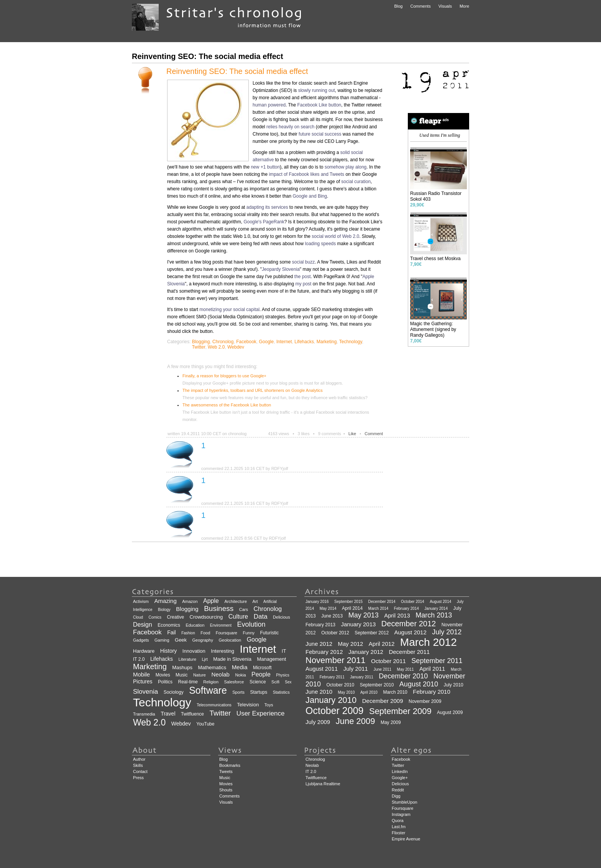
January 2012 (366, 652)
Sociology (174, 692)
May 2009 (391, 722)
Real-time (188, 682)
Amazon (190, 601)
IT (284, 651)
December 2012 (409, 624)
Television (248, 705)
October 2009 (335, 711)
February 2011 (332, 677)
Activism (141, 601)
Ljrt (204, 659)
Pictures (143, 681)
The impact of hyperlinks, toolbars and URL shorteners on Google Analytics (253, 390)
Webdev (236, 347)
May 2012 (351, 644)
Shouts (226, 790)
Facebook (246, 342)
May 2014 (328, 608)
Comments (420, 6)
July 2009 (318, 722)
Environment (221, 625)
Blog (398, 6)
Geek (181, 640)
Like (352, 434)
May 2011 (406, 669)
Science (258, 682)
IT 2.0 (139, 659)
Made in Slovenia (232, 659)
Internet (284, 342)
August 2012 (411, 632)
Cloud (138, 617)
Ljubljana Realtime (323, 784)
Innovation (194, 651)
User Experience (261, 713)
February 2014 (406, 608)
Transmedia (144, 714)
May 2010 (346, 692)
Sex (288, 682)
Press (138, 778)
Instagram (401, 814)
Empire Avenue (406, 839)
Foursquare (227, 633)
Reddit (398, 790)
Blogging (201, 342)
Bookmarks (230, 765)
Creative (175, 617)
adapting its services (267, 207)
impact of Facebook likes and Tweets (307, 174)
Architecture (236, 601)
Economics (169, 625)
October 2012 (335, 633)
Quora (398, 821)
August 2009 (450, 712)
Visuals (445, 6)
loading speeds (321, 244)
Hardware (144, 651)
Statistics (281, 692)
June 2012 (319, 644)
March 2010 (395, 692)
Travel (168, 714)
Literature (187, 659)
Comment (374, 434)
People (261, 674)
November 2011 (336, 660)
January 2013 (359, 624)
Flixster (398, 833)
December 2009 (383, 701)
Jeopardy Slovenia (281, 269)
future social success (320, 134)
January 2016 (317, 602)
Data (261, 617)
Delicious (282, 617)
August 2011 (322, 669)
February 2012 (324, 652)
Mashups (182, 667)
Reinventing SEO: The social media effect (237, 71)
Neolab (220, 674)
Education (195, 625)
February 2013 (320, 625)
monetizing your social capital (229, 310)
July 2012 (447, 632)
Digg (396, 796)
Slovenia (145, 692)
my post (303, 284)
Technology (351, 342)
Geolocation (230, 640)
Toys (269, 705)
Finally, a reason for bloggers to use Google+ (224, 376)
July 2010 (453, 685)
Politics (165, 682)
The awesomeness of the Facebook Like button (227, 405)
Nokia (240, 675)
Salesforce (234, 682)
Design (143, 625)
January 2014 (436, 608)
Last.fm (399, 827)
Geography (203, 640)
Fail (172, 632)
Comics (155, 617)
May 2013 (364, 615)
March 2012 (429, 642)
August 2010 (419, 684)
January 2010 (331, 700)
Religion (211, 682)
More (464, 6)
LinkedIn (400, 771)
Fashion (188, 633)
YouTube (205, 724)
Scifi (275, 682)
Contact (140, 771)
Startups (259, 692)
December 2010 (403, 676)
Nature (200, 675)
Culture (238, 617)
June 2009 (356, 721)
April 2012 (382, 644)
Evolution (251, 624)
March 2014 (378, 608)
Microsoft (262, 668)
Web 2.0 (216, 347)
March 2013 (434, 615)
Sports (238, 692)
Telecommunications (214, 705)
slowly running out (317, 90)
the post (303, 277)
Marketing (327, 342)
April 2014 (352, 608)
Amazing (165, 601)
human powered (269, 105)
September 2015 (348, 602)
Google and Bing (310, 196)
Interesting (223, 651)
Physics (282, 675)
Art (255, 601)
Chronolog (223, 342)
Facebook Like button (319, 105)
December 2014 (382, 602)
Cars (244, 609)
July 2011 (356, 669)
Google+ (400, 778)
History (169, 651)
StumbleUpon (405, 802)
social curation (356, 182)
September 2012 (372, 633)
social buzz (303, 262)
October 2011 (388, 661)
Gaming (162, 640)
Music (181, 675)
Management (271, 659)
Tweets (226, 771)
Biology (164, 610)
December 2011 (409, 652)
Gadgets (141, 640)
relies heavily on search (290, 127)
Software (208, 690)
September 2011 (437, 661)
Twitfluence (192, 714)
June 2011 (382, 669)
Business (219, 608)
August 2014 (440, 602)
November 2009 (425, 701)
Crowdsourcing (206, 617)
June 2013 (332, 616)
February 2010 (432, 692)
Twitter (199, 347)
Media (240, 667)
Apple (211, 601)
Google (267, 342)
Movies (163, 675)
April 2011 (432, 669)
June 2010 (319, 692)
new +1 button (265, 167)
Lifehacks (304, 342)
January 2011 (362, 677)
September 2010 (377, 685)
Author (139, 759)
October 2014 (413, 602)
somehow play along (346, 167)
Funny (249, 633)
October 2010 (341, 685)
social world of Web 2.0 (335, 236)
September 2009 (400, 711)
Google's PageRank (264, 222)
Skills (138, 765)
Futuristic (269, 633)
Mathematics (212, 667)
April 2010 (369, 692)
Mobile (141, 674)
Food (205, 633)
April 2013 (397, 615)
